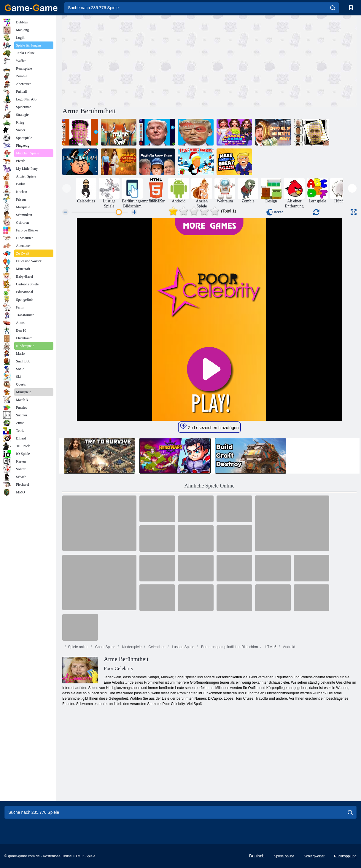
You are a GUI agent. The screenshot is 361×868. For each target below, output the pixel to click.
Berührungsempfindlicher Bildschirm (229, 647)
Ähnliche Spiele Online (210, 486)
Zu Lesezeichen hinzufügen (209, 427)
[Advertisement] (136, 60)
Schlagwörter (314, 856)
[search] (333, 8)
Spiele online (78, 647)
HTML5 (270, 647)
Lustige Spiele (183, 647)
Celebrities (156, 647)
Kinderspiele (131, 647)
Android (289, 647)
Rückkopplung (345, 856)
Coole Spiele (105, 647)
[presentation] (67, 188)
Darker (275, 212)
